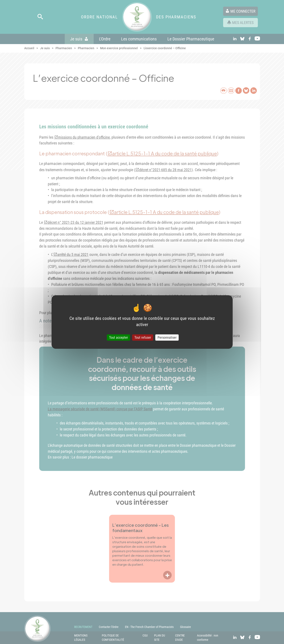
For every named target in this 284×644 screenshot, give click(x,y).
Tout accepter (119, 338)
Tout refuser (143, 338)
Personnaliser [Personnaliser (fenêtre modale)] (167, 338)
